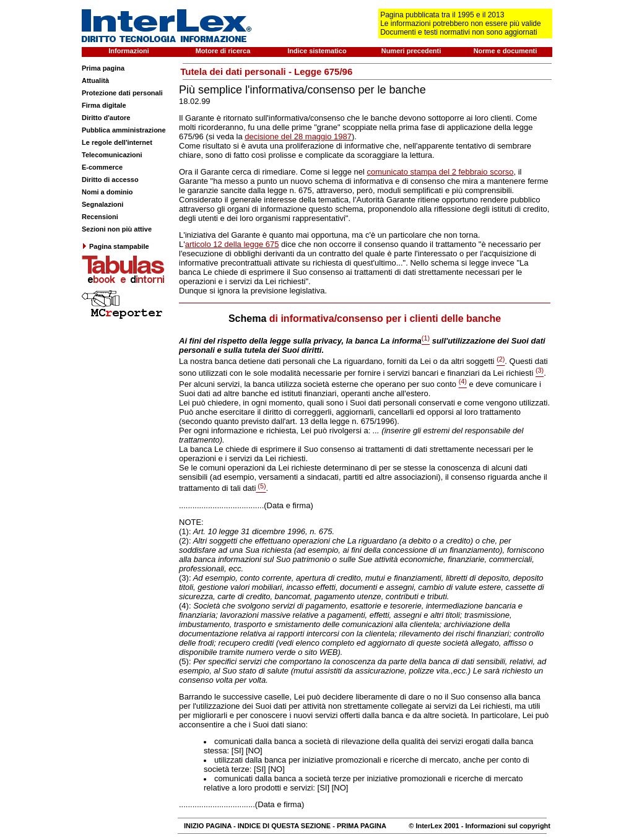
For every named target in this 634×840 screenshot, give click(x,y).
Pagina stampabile (115, 246)
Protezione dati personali (122, 93)
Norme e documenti (506, 51)
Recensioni (100, 217)
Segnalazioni (102, 204)
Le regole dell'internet (117, 142)
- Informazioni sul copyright (505, 826)
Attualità (95, 80)
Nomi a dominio (107, 192)
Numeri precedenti (411, 51)
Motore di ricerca (223, 51)
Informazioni (128, 51)
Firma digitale (104, 105)
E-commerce (102, 167)
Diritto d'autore (106, 118)
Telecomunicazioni (112, 155)
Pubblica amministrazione (124, 130)
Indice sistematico (317, 51)
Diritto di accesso (110, 180)
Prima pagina (103, 68)
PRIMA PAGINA (362, 826)
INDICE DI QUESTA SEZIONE (284, 826)
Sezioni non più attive (117, 229)
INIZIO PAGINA (208, 826)
